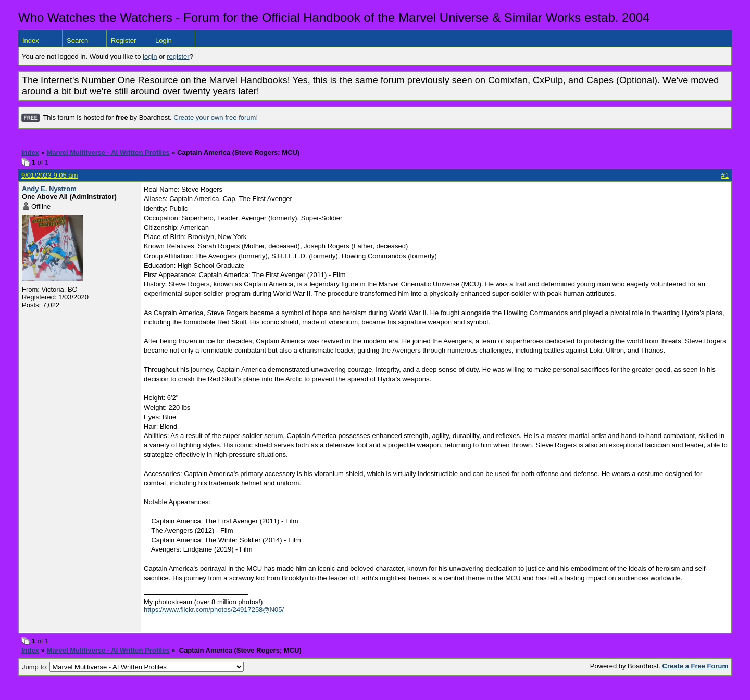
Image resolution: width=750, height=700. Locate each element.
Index (31, 40)
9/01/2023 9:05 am (49, 175)
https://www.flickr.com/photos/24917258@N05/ (214, 610)
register (178, 57)
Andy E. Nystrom (49, 189)
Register (123, 40)
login (150, 57)
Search (77, 40)
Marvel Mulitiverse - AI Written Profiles (108, 152)
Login (164, 40)
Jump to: (133, 667)
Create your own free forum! (216, 118)
